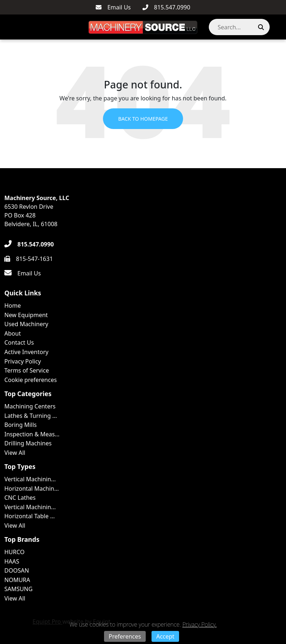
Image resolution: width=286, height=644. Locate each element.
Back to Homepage (143, 119)
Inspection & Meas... (32, 434)
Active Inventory (26, 352)
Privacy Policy (23, 361)
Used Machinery (26, 324)
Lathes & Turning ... (31, 416)
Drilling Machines (28, 443)
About (13, 333)
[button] (277, 27)
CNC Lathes (20, 498)
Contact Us (19, 342)
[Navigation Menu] (8, 27)
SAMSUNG (18, 589)
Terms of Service (27, 370)
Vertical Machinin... (30, 479)
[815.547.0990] (166, 7)
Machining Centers (30, 406)
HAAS (12, 561)
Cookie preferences (31, 380)
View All (15, 453)
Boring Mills (20, 425)
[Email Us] (113, 7)
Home (13, 306)
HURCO (14, 552)
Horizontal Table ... (30, 516)
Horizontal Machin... (32, 489)
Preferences (125, 636)
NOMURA (17, 580)
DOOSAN (17, 570)
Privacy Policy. (199, 624)
